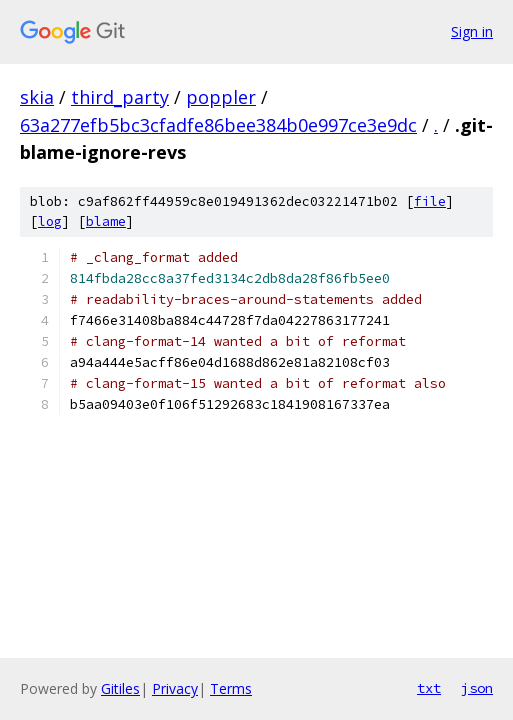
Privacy (175, 688)
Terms (231, 688)
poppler (221, 97)
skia (37, 97)
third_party (120, 97)
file (430, 201)
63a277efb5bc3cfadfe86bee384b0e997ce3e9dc (218, 125)
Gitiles (120, 688)
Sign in (472, 31)
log (50, 221)
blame (106, 221)
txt (429, 688)
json (477, 688)
